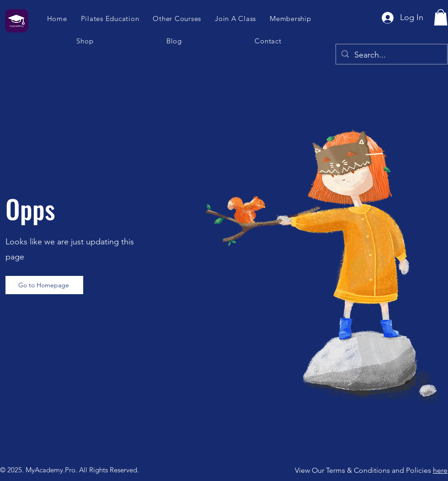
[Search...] (391, 55)
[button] (236, 18)
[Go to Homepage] (44, 285)
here (440, 470)
